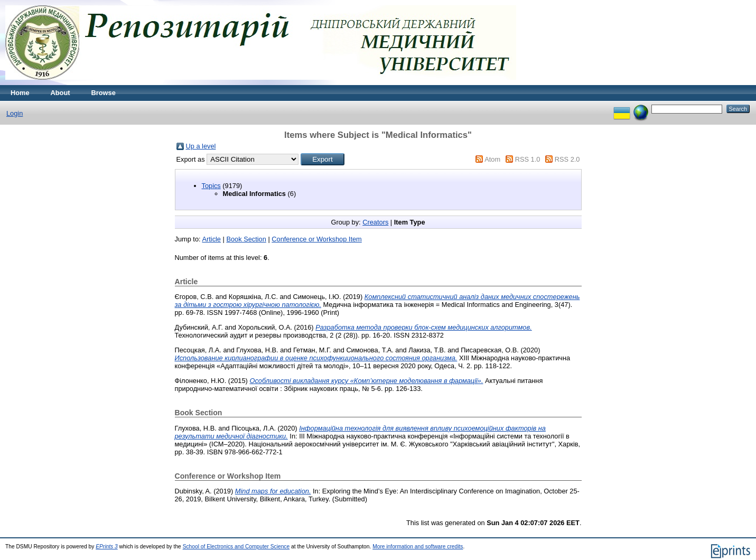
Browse (104, 93)
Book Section (246, 239)
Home (20, 93)
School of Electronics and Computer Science (236, 547)
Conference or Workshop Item (316, 239)
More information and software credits (418, 547)
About (60, 93)
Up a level (201, 146)
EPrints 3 (107, 547)
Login (15, 113)
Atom (492, 159)
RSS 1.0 (528, 159)
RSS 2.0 (567, 159)
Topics (211, 186)
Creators (375, 222)
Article (211, 239)
